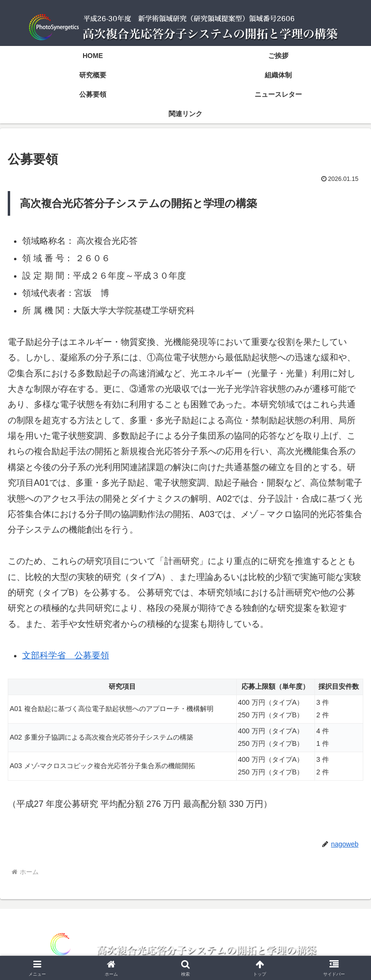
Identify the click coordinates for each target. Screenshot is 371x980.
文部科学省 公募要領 (66, 655)
